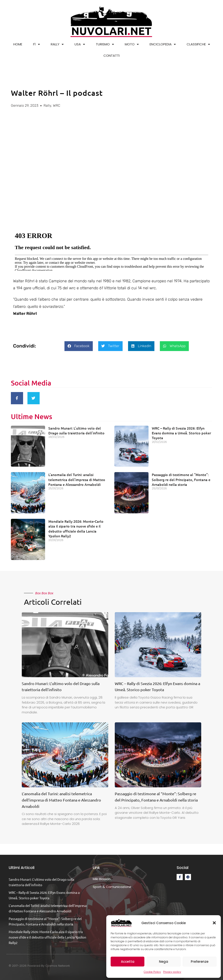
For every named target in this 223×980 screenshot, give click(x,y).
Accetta (128, 962)
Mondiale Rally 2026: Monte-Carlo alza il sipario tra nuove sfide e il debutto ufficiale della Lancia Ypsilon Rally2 (76, 527)
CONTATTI (111, 56)
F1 (36, 44)
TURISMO (105, 44)
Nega (164, 962)
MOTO (132, 44)
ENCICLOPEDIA (163, 44)
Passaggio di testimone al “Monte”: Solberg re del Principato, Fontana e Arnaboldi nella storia (181, 478)
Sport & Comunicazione (112, 885)
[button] (214, 923)
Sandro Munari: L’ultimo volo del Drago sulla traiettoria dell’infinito (76, 429)
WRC (57, 105)
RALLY (57, 44)
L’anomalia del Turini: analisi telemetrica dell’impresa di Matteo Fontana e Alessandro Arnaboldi (77, 478)
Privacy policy (172, 972)
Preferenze (200, 962)
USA (80, 44)
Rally (47, 105)
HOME (18, 44)
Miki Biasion (102, 877)
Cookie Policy (152, 972)
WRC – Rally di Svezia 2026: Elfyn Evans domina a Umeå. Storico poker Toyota (181, 431)
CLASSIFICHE (198, 44)
